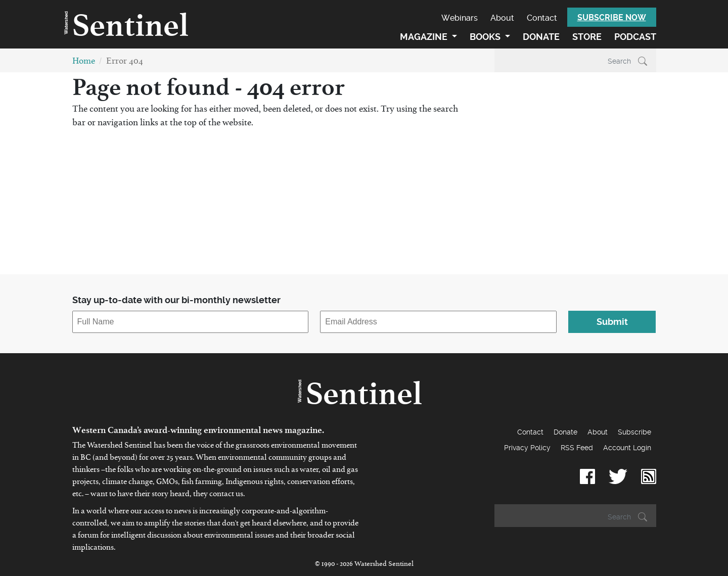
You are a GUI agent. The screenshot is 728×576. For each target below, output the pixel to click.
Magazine (425, 37)
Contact (542, 18)
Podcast (635, 37)
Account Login (627, 448)
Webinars (460, 18)
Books (486, 37)
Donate (541, 37)
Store (587, 37)
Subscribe (634, 432)
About (502, 18)
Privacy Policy (527, 448)
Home (84, 63)
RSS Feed (577, 448)
